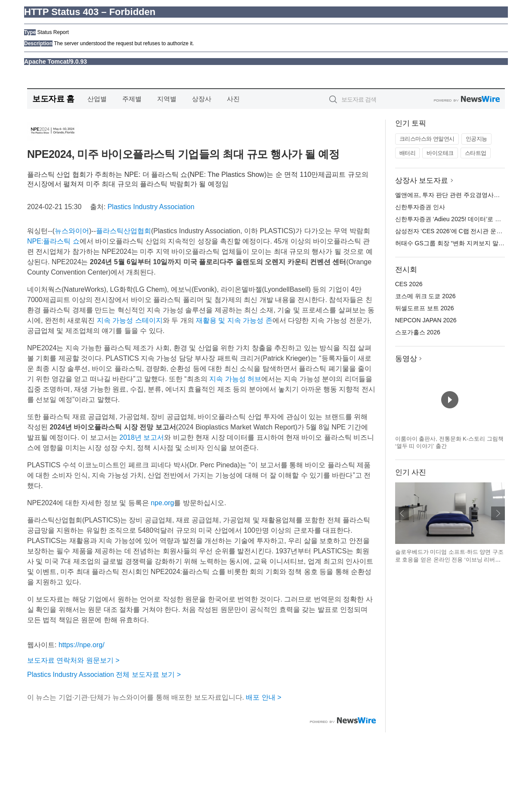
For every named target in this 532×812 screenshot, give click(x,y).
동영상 (406, 359)
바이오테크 (440, 153)
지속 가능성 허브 (235, 379)
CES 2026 (409, 284)
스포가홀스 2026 (418, 332)
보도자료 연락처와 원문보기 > (73, 660)
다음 (498, 513)
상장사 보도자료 (422, 181)
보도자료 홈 (53, 99)
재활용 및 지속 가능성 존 (234, 320)
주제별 (132, 99)
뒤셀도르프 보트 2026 (425, 308)
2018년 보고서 (142, 437)
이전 (402, 513)
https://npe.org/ (82, 645)
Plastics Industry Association (151, 207)
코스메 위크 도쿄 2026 (425, 296)
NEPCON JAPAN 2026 (426, 320)
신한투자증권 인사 (420, 207)
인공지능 (476, 139)
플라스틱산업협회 (124, 231)
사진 (233, 99)
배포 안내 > (263, 697)
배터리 (408, 153)
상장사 (202, 99)
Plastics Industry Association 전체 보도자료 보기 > (104, 675)
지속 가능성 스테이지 (130, 320)
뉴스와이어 (72, 231)
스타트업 (476, 153)
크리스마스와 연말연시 (427, 139)
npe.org (162, 503)
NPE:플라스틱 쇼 (53, 241)
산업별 (97, 99)
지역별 (167, 99)
